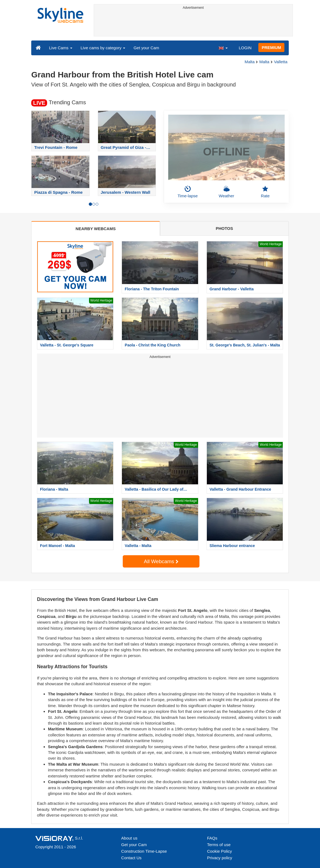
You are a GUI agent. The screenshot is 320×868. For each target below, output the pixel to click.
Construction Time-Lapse (144, 851)
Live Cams (61, 48)
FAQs (212, 838)
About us (129, 838)
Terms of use (219, 845)
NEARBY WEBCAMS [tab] (96, 229)
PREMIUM (271, 47)
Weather (226, 192)
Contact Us (131, 858)
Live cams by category (103, 48)
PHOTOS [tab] (224, 228)
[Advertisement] (193, 24)
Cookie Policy (220, 851)
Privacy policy (220, 858)
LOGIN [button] (245, 48)
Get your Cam (146, 48)
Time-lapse (188, 192)
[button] (223, 48)
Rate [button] (265, 192)
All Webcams (161, 561)
